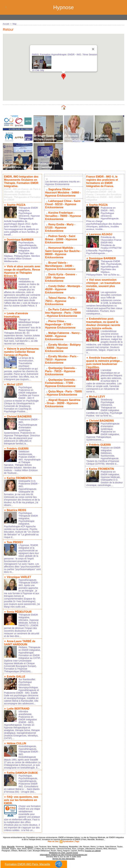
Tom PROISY (15, 539)
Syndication (68, 839)
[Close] (93, 49)
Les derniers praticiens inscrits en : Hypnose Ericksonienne (63, 183)
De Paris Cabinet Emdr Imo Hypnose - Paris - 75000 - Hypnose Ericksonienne (63, 307)
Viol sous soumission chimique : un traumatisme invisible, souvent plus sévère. (103, 283)
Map (14, 24)
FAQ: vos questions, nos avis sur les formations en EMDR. (21, 798)
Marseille (10, 844)
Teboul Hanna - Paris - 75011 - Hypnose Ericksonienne (61, 296)
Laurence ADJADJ (101, 233)
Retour (8, 30)
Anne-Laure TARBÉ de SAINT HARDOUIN (19, 639)
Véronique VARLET (19, 574)
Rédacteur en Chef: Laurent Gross (63, 850)
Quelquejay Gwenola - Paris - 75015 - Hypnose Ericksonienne (61, 363)
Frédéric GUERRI (17, 446)
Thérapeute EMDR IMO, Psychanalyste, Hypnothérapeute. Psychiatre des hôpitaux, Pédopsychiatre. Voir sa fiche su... (104, 267)
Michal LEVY (15, 382)
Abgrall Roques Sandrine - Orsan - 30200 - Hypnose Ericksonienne (63, 394)
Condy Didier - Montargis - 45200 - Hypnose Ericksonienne (63, 285)
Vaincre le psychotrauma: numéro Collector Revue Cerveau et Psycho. (21, 350)
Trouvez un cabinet (92, 848)
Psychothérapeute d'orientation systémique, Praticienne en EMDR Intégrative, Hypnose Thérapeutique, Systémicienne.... (103, 428)
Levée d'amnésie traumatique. (16, 313)
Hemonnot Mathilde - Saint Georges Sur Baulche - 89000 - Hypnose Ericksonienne (63, 250)
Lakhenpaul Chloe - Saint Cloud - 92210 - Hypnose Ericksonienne (63, 204)
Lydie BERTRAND (18, 707)
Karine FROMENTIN (19, 475)
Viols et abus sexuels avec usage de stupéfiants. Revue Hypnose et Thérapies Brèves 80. (22, 270)
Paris (4, 844)
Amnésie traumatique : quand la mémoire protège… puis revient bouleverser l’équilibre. (104, 360)
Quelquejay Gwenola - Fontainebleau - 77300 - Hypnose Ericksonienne (61, 375)
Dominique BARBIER (20, 239)
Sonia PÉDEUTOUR (19, 608)
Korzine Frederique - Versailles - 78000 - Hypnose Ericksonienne (63, 215)
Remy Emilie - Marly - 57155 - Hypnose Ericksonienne (60, 226)
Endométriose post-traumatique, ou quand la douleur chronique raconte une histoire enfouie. (103, 321)
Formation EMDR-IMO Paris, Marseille (34, 864)
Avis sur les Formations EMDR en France (17, 140)
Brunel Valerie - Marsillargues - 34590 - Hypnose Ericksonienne (60, 263)
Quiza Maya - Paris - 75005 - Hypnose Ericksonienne (63, 384)
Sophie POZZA (16, 204)
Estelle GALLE (16, 675)
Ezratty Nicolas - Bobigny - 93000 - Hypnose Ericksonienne (63, 341)
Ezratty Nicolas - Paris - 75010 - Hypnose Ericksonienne (62, 352)
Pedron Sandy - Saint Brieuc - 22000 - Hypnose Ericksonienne (61, 237)
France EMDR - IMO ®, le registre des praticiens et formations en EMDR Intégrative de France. (102, 181)
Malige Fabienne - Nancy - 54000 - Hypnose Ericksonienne (63, 330)
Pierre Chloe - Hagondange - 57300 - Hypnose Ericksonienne (60, 319)
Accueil (6, 24)
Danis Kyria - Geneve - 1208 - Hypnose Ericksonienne (61, 274)
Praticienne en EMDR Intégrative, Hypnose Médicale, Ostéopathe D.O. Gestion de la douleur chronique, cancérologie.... (104, 475)
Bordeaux (29, 844)
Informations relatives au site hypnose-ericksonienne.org (63, 852)
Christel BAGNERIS (19, 414)
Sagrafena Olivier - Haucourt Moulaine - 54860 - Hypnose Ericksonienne (63, 192)
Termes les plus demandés (64, 856)
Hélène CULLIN (16, 742)
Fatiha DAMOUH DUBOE (22, 771)
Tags (77, 839)
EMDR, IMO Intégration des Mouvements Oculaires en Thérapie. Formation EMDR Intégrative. (21, 181)
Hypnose (63, 7)
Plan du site (53, 839)
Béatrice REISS (16, 507)
